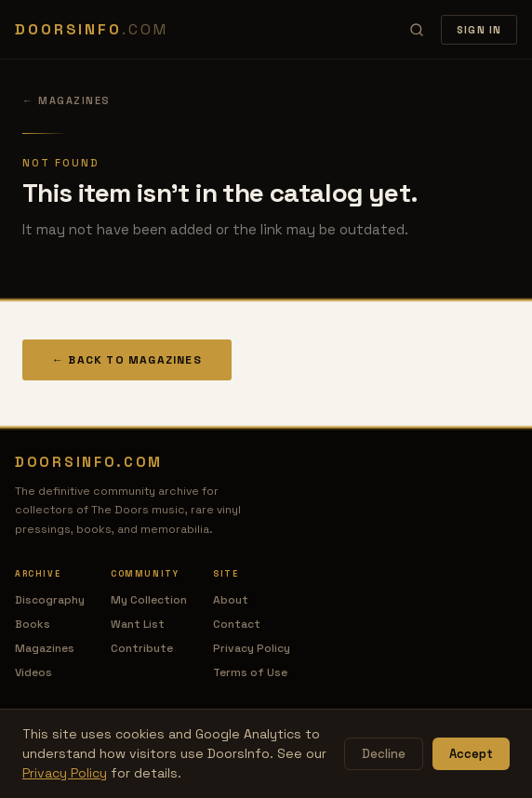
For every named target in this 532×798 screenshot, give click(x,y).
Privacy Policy (252, 648)
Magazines (45, 648)
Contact (237, 624)
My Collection (149, 600)
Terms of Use (250, 672)
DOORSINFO (91, 29)
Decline (384, 754)
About (231, 600)
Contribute (142, 648)
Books (33, 624)
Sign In (479, 30)
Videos (33, 672)
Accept (471, 754)
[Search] (417, 30)
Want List (138, 624)
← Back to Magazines (127, 360)
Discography (50, 600)
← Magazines (66, 100)
